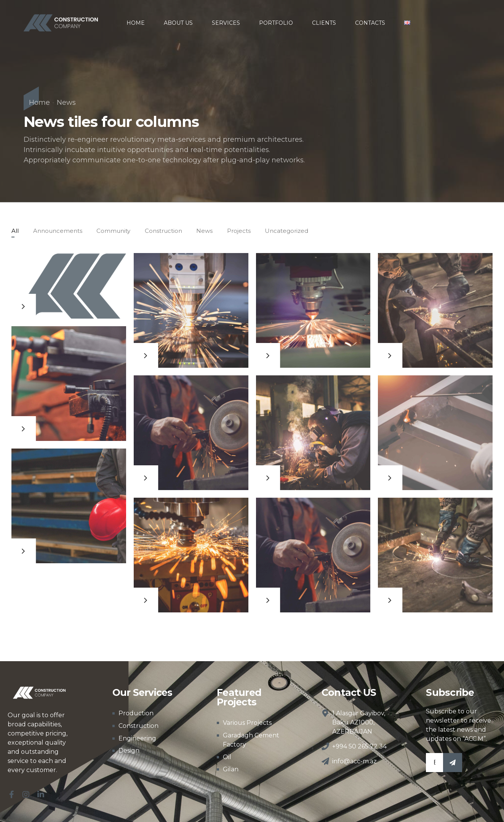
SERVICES (226, 23)
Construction (138, 726)
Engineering (137, 738)
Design (129, 751)
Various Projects (247, 723)
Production (136, 713)
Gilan (231, 769)
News (66, 103)
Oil (227, 757)
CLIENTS (324, 23)
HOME (136, 23)
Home (39, 103)
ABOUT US (178, 23)
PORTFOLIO (276, 23)
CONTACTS (370, 23)
